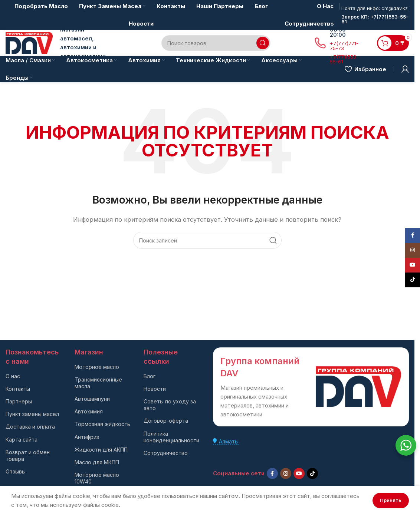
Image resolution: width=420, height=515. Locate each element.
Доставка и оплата (30, 427)
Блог (150, 376)
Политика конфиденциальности (171, 437)
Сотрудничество (166, 453)
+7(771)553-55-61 (344, 59)
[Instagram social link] (286, 473)
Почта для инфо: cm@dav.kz (375, 8)
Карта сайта (22, 440)
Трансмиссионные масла (98, 383)
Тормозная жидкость (102, 424)
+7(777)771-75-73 (344, 46)
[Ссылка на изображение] (358, 386)
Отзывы (16, 471)
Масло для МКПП (97, 462)
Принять (391, 500)
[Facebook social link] (272, 473)
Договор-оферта (166, 421)
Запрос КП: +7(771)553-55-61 (375, 19)
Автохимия (89, 411)
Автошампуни (92, 399)
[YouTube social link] (299, 473)
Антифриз (87, 437)
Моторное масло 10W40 (97, 478)
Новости (155, 389)
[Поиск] (216, 43)
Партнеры (19, 401)
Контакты (18, 389)
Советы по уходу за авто (170, 405)
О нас (13, 376)
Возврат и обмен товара (28, 455)
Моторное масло (97, 367)
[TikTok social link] (312, 473)
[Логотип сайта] (29, 42)
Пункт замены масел (32, 414)
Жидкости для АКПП (101, 450)
